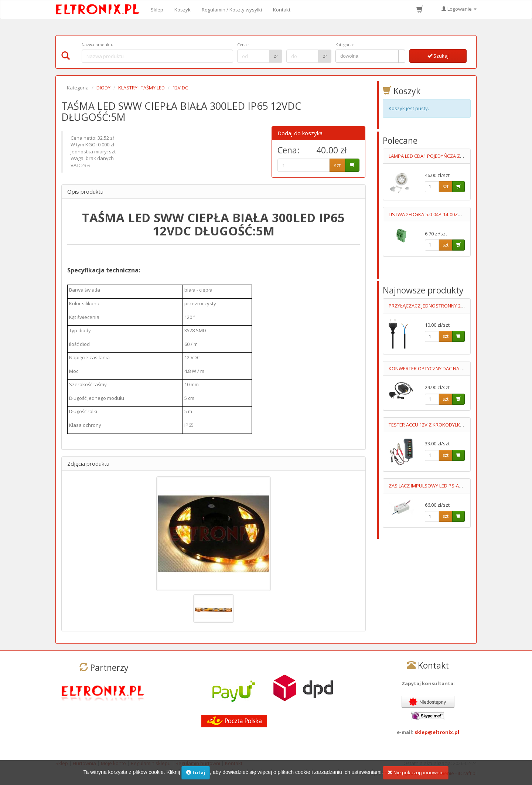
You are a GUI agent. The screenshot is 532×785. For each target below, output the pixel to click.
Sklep (157, 10)
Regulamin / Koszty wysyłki (232, 10)
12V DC (180, 88)
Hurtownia (84, 763)
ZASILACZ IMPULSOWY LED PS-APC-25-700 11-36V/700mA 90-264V (460, 486)
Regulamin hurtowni (198, 763)
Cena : (243, 45)
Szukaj (438, 56)
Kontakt (282, 10)
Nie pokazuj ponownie (416, 776)
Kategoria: (345, 45)
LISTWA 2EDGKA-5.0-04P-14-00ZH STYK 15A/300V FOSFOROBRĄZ (459, 214)
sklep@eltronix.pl (437, 732)
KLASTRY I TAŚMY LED (141, 88)
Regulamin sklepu (151, 763)
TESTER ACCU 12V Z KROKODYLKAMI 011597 (437, 425)
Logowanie (459, 9)
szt (337, 165)
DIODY (103, 88)
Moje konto (113, 763)
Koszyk (183, 10)
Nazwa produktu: (98, 45)
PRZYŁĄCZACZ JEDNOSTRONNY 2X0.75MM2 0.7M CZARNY (451, 306)
